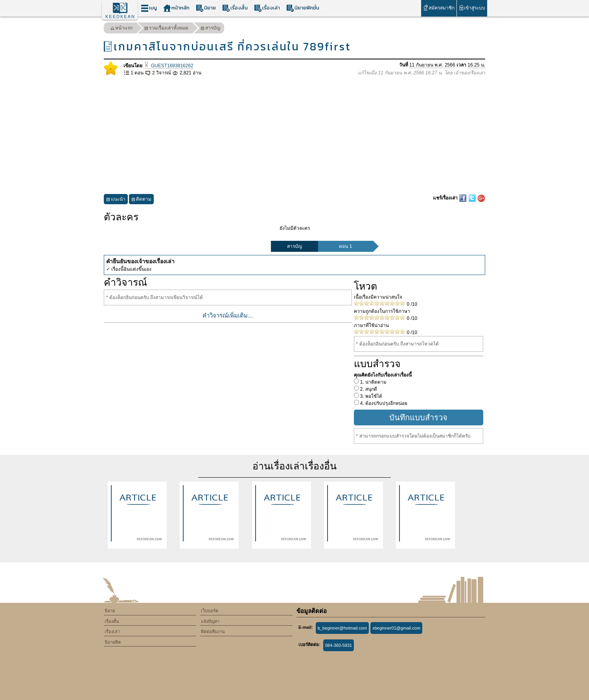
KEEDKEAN (120, 17)
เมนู (149, 8)
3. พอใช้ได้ (371, 396)
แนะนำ (116, 200)
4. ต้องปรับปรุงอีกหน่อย (383, 403)
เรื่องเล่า (267, 8)
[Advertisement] (294, 135)
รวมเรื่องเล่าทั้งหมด (166, 29)
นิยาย (206, 8)
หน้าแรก (121, 29)
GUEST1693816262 (168, 66)
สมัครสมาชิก (439, 8)
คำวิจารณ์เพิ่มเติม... (228, 315)
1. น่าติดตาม (373, 382)
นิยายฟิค (113, 642)
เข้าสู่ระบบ (472, 8)
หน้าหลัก (176, 8)
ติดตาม (141, 200)
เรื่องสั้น (235, 8)
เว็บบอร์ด (210, 611)
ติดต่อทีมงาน (213, 632)
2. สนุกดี (368, 389)
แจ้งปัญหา (210, 621)
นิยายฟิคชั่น (303, 8)
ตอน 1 (345, 246)
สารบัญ (210, 29)
